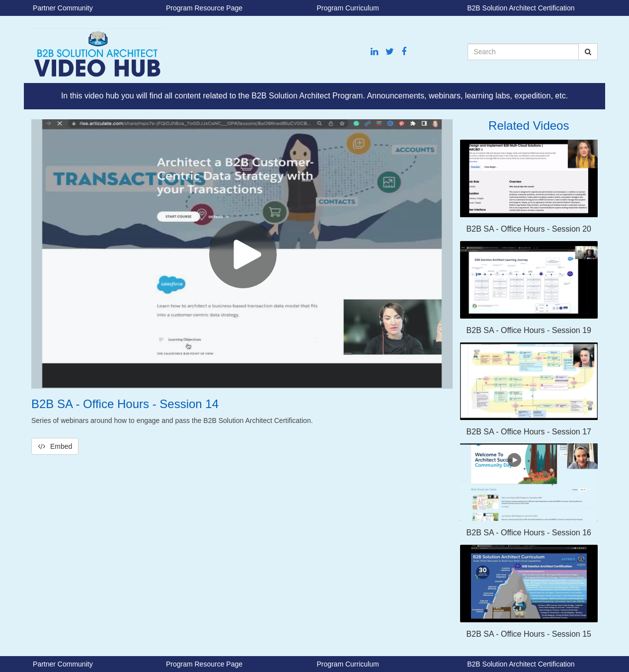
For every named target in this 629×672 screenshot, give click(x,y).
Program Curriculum (348, 8)
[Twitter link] (390, 52)
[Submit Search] (588, 52)
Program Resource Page (204, 8)
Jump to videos (0, 0)
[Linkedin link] (374, 52)
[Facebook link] (404, 52)
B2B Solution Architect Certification (521, 8)
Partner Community (63, 8)
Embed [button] (55, 446)
